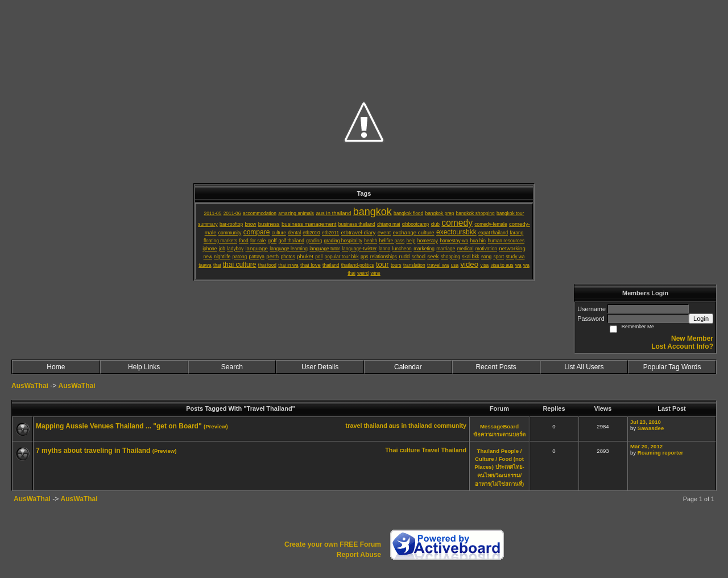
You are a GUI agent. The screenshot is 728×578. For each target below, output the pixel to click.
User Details (320, 367)
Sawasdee (651, 428)
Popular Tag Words (672, 367)
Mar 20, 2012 (646, 446)
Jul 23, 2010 (646, 422)
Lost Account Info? (682, 346)
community (450, 426)
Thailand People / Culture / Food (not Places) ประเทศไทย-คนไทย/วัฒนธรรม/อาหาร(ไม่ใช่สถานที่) (499, 467)
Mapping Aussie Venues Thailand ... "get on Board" (119, 426)
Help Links (144, 367)
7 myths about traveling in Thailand (93, 451)
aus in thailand (411, 426)
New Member (692, 338)
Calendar (408, 367)
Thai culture (402, 450)
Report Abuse (359, 555)
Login (701, 319)
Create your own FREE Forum (333, 544)
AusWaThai (30, 386)
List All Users (584, 367)
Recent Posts (496, 367)
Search (232, 367)
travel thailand (367, 426)
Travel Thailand (444, 450)
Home (56, 367)
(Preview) (216, 426)
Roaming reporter (661, 453)
